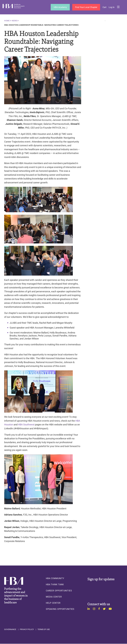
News (15, 21)
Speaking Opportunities (60, 609)
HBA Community (55, 578)
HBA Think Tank (55, 584)
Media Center (54, 597)
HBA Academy (60, 7)
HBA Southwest (26, 425)
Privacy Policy (27, 629)
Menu (118, 7)
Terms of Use (44, 629)
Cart (104, 7)
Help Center (53, 603)
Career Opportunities (59, 591)
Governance (10, 629)
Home (7, 21)
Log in (112, 7)
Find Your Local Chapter (86, 7)
